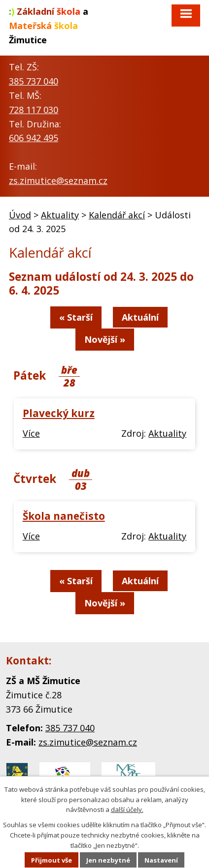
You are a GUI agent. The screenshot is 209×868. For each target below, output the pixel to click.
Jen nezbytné (108, 860)
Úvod (20, 215)
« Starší (76, 317)
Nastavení (161, 860)
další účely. (127, 809)
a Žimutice (49, 26)
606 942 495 (34, 138)
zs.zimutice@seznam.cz (58, 180)
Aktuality (60, 215)
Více (31, 433)
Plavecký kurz (59, 413)
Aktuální (140, 317)
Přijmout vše (52, 860)
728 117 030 (34, 110)
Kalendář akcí (117, 215)
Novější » (105, 339)
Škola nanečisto (64, 516)
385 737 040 (34, 81)
